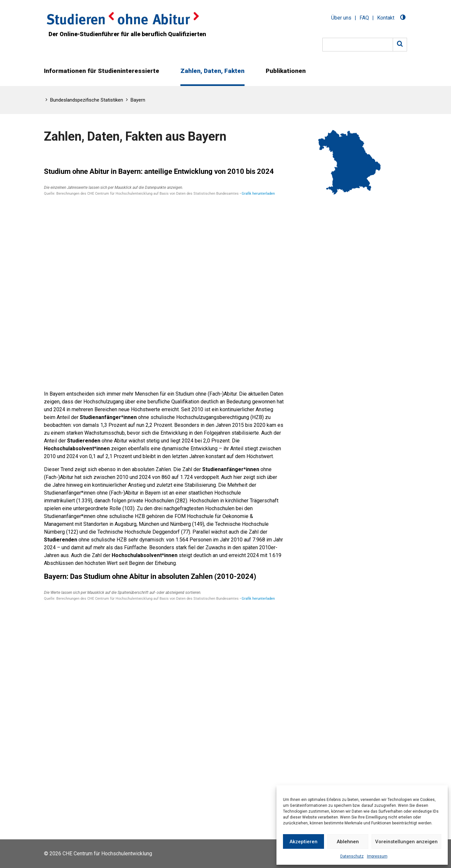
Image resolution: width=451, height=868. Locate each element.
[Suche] (358, 45)
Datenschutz (352, 856)
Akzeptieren (303, 842)
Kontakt (386, 18)
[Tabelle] (164, 272)
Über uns (341, 18)
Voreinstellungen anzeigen (406, 842)
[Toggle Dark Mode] (403, 18)
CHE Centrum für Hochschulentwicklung (107, 854)
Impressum (377, 856)
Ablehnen (348, 842)
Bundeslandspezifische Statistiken (87, 100)
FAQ (364, 18)
